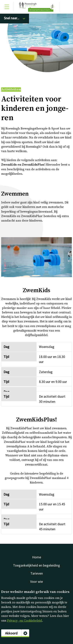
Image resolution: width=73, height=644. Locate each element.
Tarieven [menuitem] (37, 573)
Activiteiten (11, 90)
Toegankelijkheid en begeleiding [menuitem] (36, 565)
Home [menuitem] (37, 557)
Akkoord (11, 633)
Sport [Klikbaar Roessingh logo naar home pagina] (36, 7)
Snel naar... (12, 18)
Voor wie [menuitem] (36, 581)
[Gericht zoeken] (66, 7)
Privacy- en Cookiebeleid (25, 621)
